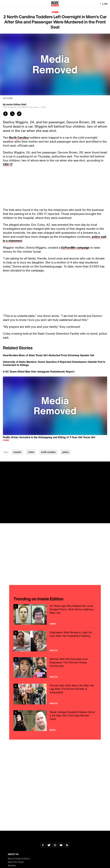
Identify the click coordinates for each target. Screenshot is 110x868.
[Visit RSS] (67, 845)
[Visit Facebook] (43, 845)
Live (105, 4)
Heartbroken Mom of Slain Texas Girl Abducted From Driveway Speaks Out (48, 355)
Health (53, 650)
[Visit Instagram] (55, 845)
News (53, 730)
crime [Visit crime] (31, 452)
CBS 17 (8, 164)
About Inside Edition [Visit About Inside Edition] (19, 859)
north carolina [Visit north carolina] (48, 452)
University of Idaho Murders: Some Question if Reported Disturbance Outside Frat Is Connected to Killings (54, 363)
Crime (55, 12)
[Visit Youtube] (61, 845)
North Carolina (19, 138)
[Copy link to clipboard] (19, 114)
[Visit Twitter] (49, 845)
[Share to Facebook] (5, 114)
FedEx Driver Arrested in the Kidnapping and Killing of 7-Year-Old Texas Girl (49, 437)
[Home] (55, 4)
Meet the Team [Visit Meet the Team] (16, 862)
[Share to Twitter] (12, 114)
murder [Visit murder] (17, 452)
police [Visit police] (65, 452)
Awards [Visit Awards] (12, 865)
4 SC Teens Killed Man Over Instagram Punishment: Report (39, 371)
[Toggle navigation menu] (4, 4)
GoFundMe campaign (75, 248)
